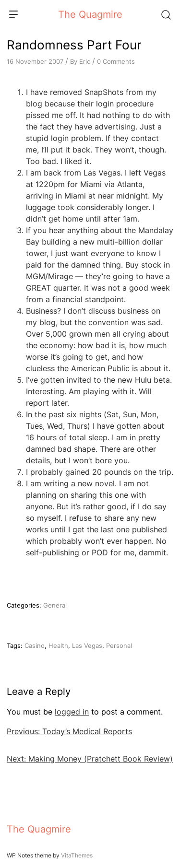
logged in (72, 712)
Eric (85, 61)
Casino (35, 645)
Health (58, 645)
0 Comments (116, 61)
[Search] (166, 14)
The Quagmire (90, 14)
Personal (119, 645)
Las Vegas (87, 645)
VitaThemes (77, 855)
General (55, 605)
